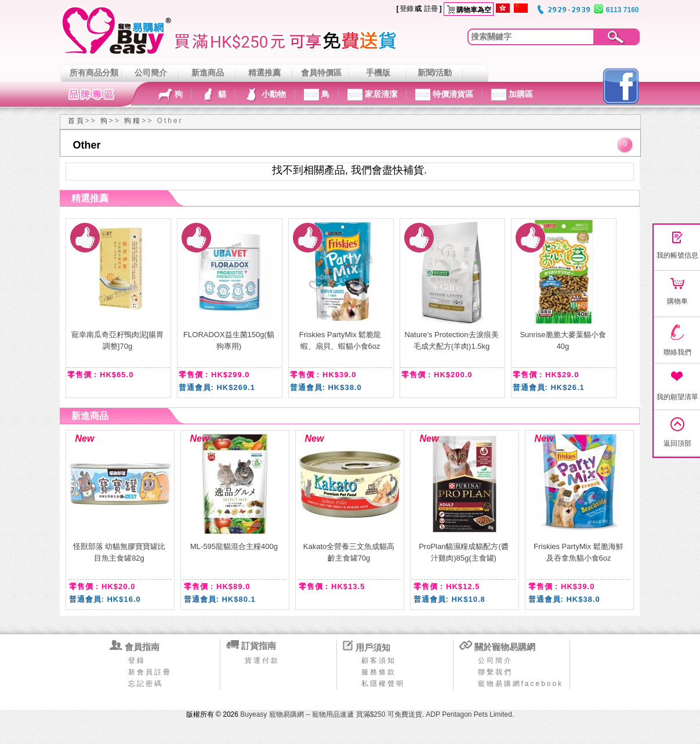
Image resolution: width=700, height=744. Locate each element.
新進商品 (208, 73)
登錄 (407, 9)
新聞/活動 (435, 73)
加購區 (520, 94)
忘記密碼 (146, 684)
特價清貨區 (452, 94)
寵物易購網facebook (521, 684)
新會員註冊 (150, 672)
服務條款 (379, 672)
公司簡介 (151, 73)
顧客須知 (379, 660)
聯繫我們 (495, 672)
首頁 (77, 121)
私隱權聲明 (383, 684)
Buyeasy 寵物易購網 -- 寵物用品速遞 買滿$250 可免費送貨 (331, 714)
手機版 (378, 73)
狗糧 (133, 121)
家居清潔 (380, 94)
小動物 (273, 94)
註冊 (431, 9)
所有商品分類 (94, 73)
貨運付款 (262, 660)
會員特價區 (321, 73)
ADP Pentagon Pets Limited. (470, 714)
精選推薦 (264, 73)
